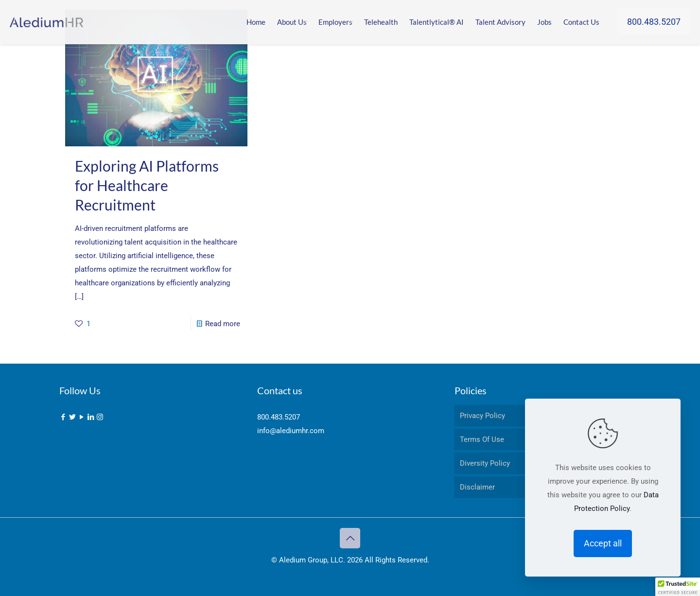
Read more (223, 324)
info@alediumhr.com (291, 431)
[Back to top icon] (350, 538)
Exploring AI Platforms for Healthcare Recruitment (147, 185)
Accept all (603, 543)
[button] (678, 587)
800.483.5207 (654, 22)
